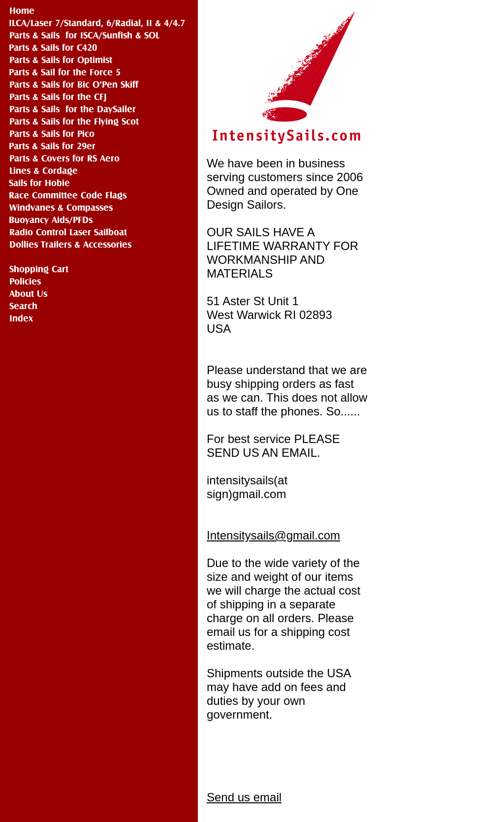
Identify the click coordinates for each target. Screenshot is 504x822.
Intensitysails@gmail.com (273, 535)
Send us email (244, 797)
